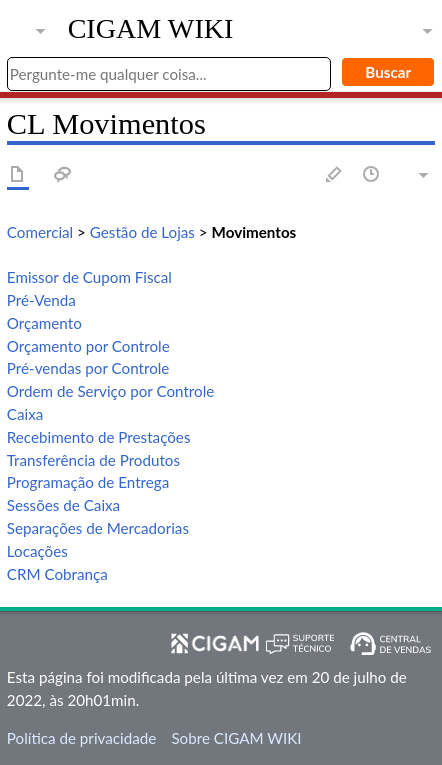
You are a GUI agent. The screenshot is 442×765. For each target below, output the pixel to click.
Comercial (40, 232)
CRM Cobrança (57, 574)
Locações (37, 551)
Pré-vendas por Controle (88, 368)
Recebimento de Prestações (99, 437)
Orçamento (44, 323)
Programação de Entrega (88, 482)
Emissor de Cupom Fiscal (89, 277)
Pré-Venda (41, 300)
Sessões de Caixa (63, 505)
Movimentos (254, 232)
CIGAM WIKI (151, 29)
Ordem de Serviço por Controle (110, 391)
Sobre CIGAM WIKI (236, 738)
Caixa (25, 414)
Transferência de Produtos (93, 460)
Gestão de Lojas (142, 232)
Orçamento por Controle (88, 346)
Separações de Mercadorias (98, 528)
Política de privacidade (81, 738)
